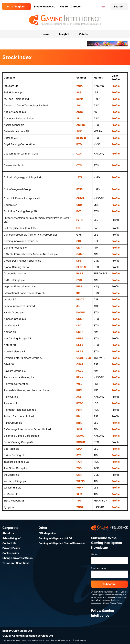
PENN (80, 377)
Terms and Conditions (16, 563)
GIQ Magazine (47, 533)
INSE (79, 286)
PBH (79, 410)
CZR (79, 154)
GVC (79, 280)
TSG (79, 468)
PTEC (80, 403)
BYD (79, 144)
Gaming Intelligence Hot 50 (55, 538)
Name (94, 554)
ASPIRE (81, 125)
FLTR (79, 220)
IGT (78, 293)
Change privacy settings (17, 558)
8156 (79, 189)
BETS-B (81, 138)
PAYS (80, 371)
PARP (80, 273)
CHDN (80, 198)
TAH (79, 462)
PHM (79, 390)
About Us (8, 533)
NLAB (80, 351)
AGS (79, 397)
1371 (79, 177)
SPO (79, 449)
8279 (80, 99)
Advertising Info (12, 538)
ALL (79, 118)
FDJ (79, 228)
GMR (79, 248)
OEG (88, 358)
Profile (116, 86)
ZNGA (80, 507)
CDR (79, 205)
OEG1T (80, 358)
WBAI (80, 86)
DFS (79, 261)
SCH (79, 429)
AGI (78, 105)
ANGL (80, 112)
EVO (79, 211)
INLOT (80, 299)
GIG (79, 241)
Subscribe (109, 584)
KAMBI (80, 312)
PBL (79, 416)
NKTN (80, 332)
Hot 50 (64, 7)
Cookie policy (11, 553)
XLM (79, 494)
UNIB (79, 319)
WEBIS (80, 481)
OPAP (80, 364)
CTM (79, 165)
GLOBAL (82, 267)
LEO (79, 325)
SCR (79, 475)
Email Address (99, 568)
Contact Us (9, 543)
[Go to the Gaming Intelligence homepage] (65, 20)
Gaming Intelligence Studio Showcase (62, 543)
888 (79, 92)
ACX (79, 131)
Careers (76, 7)
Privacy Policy (11, 548)
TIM (79, 501)
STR (79, 455)
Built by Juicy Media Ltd (17, 631)
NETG (80, 338)
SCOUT (81, 442)
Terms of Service (73, 640)
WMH (80, 488)
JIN (78, 306)
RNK (79, 423)
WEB (79, 384)
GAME (80, 254)
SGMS (80, 436)
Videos (83, 34)
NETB (80, 345)
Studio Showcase (44, 7)
